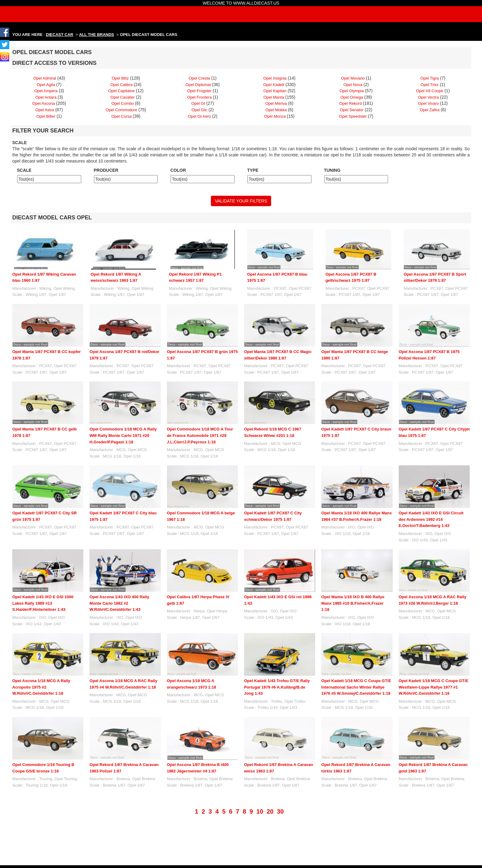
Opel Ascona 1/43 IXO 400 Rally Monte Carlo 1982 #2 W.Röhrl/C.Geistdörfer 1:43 (119, 603)
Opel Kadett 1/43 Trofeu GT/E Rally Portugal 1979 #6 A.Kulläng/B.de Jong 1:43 (277, 687)
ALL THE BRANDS (97, 35)
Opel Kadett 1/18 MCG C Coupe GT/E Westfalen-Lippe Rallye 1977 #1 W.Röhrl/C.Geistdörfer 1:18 (434, 687)
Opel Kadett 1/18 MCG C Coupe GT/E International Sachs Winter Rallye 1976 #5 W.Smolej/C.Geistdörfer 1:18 (356, 687)
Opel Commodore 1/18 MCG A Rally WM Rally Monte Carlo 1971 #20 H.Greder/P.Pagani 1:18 (123, 435)
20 (270, 811)
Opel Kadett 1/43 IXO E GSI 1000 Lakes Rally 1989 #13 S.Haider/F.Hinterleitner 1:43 (43, 603)
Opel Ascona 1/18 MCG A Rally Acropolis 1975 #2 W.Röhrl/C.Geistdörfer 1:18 (41, 687)
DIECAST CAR (59, 35)
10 (260, 811)
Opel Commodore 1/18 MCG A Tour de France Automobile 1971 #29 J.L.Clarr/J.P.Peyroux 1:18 (200, 435)
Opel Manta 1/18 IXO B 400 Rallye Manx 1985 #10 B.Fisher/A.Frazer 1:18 (353, 603)
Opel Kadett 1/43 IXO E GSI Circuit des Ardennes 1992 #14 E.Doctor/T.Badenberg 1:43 (431, 519)
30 (280, 811)
